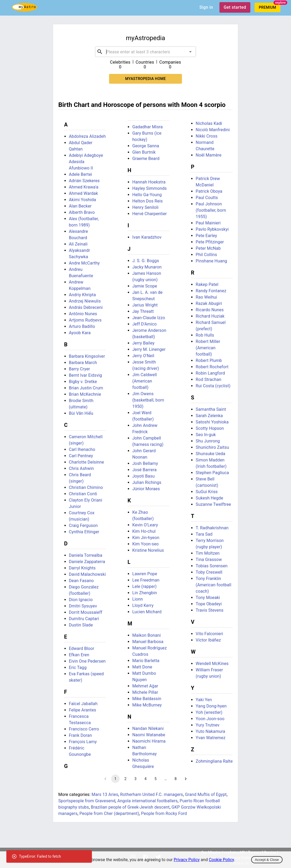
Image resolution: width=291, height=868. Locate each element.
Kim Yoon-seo (145, 544)
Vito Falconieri (209, 634)
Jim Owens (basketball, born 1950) (148, 400)
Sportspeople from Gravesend (87, 801)
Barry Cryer (79, 369)
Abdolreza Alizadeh (87, 136)
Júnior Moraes (146, 489)
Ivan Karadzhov (147, 237)
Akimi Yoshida (83, 200)
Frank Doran (80, 735)
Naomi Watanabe (149, 735)
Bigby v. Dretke (83, 382)
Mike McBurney (147, 705)
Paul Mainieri (208, 223)
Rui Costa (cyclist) (213, 386)
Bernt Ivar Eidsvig (86, 375)
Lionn (138, 599)
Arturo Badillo (82, 326)
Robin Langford (210, 373)
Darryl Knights (82, 568)
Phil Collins (206, 255)
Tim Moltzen (208, 553)
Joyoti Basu (144, 476)
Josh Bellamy (145, 463)
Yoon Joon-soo (210, 719)
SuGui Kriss (207, 492)
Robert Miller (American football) (208, 348)
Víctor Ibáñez (208, 640)
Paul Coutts (207, 198)
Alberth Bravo (82, 212)
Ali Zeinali (78, 244)
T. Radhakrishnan (212, 528)
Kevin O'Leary (145, 525)
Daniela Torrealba (86, 555)
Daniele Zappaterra (87, 562)
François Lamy (83, 742)
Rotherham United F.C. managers (152, 794)
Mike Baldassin (147, 699)
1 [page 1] (115, 779)
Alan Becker (80, 206)
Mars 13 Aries (105, 794)
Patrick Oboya (209, 191)
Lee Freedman (146, 580)
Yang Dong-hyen (211, 706)
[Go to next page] (186, 779)
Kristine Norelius (148, 550)
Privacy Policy (187, 860)
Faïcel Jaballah (83, 704)
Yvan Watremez (211, 738)
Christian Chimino (86, 487)
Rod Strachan (208, 379)
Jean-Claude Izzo (149, 318)
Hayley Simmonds (149, 188)
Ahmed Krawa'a (84, 187)
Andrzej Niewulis (85, 301)
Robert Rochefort (212, 367)
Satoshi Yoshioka (212, 422)
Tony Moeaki (208, 598)
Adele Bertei (81, 174)
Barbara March (83, 363)
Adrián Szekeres (84, 181)
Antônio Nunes (83, 314)
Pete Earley (206, 236)
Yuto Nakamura (210, 731)
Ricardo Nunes (210, 310)
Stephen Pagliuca (212, 473)
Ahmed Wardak (83, 193)
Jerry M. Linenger (149, 349)
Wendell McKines (212, 664)
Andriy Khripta (82, 295)
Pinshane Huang (211, 261)
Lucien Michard (147, 612)
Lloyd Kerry (143, 605)
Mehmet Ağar (145, 686)
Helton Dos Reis (147, 201)
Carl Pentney (81, 456)
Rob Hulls (205, 335)
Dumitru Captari (84, 619)
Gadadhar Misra (147, 127)
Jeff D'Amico (144, 324)
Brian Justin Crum (86, 388)
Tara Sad (204, 534)
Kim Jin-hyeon (146, 538)
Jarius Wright (145, 305)
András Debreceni (86, 307)
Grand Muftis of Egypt (206, 794)
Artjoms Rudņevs (85, 320)
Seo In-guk (206, 435)
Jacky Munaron (147, 267)
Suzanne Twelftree (213, 504)
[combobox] (145, 52)
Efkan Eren (79, 655)
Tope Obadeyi (209, 604)
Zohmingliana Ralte (214, 761)
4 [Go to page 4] (145, 779)
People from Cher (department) (109, 813)
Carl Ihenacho (82, 449)
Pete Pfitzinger (210, 242)
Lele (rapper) (144, 586)
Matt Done (142, 667)
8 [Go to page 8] (176, 779)
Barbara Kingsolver (87, 356)
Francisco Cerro (84, 729)
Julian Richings (147, 482)
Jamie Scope (145, 286)
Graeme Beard (146, 159)
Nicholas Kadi (209, 123)
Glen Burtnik (144, 152)
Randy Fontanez (211, 291)
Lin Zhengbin (145, 593)
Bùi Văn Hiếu (81, 413)
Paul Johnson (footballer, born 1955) (211, 210)
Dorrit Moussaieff (86, 612)
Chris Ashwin (81, 468)
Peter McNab (208, 248)
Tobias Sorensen (212, 566)
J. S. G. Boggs (146, 261)
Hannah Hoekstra (149, 182)
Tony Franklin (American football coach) (213, 585)
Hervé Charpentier (150, 214)
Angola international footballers (147, 801)
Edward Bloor (82, 648)
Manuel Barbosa (148, 642)
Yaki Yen (204, 700)
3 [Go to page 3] (135, 779)
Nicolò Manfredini (213, 130)
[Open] (190, 52)
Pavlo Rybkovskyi (212, 229)
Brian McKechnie (85, 394)
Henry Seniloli (145, 207)
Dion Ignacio (81, 600)
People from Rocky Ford (164, 813)
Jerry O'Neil (143, 356)
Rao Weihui (206, 297)
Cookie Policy (221, 860)
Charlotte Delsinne (86, 462)
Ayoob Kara (80, 333)
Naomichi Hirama (149, 741)
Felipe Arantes (83, 710)
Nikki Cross (206, 136)
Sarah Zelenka (209, 416)
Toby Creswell (209, 572)
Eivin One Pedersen (87, 661)
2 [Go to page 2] (125, 779)
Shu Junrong (208, 441)
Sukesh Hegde (209, 498)
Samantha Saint (211, 409)
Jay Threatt (143, 311)
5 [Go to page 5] (156, 779)
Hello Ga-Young (147, 195)
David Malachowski (87, 574)
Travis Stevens (210, 610)
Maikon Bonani (147, 635)
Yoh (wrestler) (209, 712)
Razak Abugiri (209, 303)
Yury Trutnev (208, 725)
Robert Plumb (209, 360)
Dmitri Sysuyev (83, 606)
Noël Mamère (208, 155)
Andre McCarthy (84, 263)
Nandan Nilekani (148, 728)
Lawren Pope (145, 574)
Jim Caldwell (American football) (145, 381)
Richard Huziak (210, 316)
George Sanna (146, 146)
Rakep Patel (207, 284)
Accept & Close (267, 860)
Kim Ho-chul (144, 531)
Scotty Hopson (210, 428)
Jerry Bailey (143, 343)
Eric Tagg (78, 667)
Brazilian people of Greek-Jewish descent (130, 807)
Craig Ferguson (83, 525)
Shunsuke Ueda (210, 454)
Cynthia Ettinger (84, 532)
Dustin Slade (81, 625)
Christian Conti (83, 494)
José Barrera (144, 470)
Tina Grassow (209, 560)
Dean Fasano (81, 581)
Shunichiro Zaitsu (212, 447)
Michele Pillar (145, 692)
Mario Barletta (146, 661)
